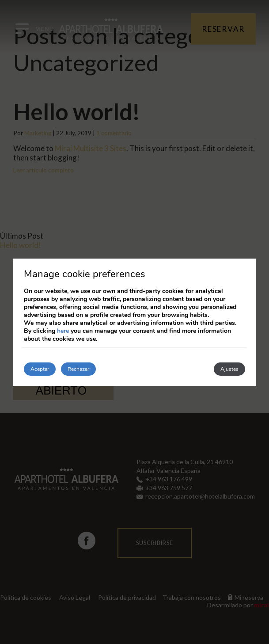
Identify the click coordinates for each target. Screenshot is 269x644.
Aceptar (40, 369)
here (63, 331)
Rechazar (78, 369)
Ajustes (229, 369)
